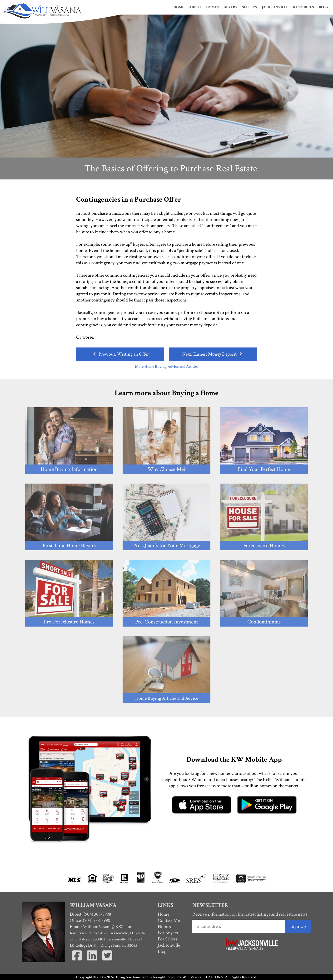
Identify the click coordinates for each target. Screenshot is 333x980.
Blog (323, 7)
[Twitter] (107, 961)
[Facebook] (77, 961)
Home (179, 7)
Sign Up (298, 926)
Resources (303, 7)
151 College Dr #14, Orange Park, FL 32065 (103, 945)
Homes (212, 7)
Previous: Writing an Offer (120, 354)
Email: (101, 927)
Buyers (230, 7)
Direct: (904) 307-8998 (90, 914)
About (195, 7)
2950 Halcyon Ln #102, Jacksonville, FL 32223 (106, 939)
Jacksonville (275, 7)
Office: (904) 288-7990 (90, 920)
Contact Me (169, 920)
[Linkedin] (93, 961)
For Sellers (167, 939)
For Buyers (168, 933)
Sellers (250, 7)
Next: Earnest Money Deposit (213, 354)
